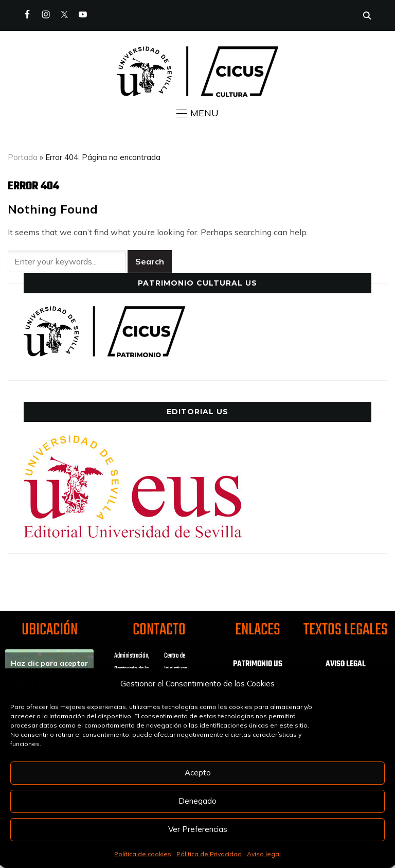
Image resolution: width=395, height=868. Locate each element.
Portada (23, 157)
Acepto (198, 773)
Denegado (197, 801)
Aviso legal (264, 854)
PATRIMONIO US (258, 664)
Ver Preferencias (198, 829)
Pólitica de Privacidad (209, 854)
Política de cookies (143, 854)
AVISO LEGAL (346, 664)
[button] (197, 113)
